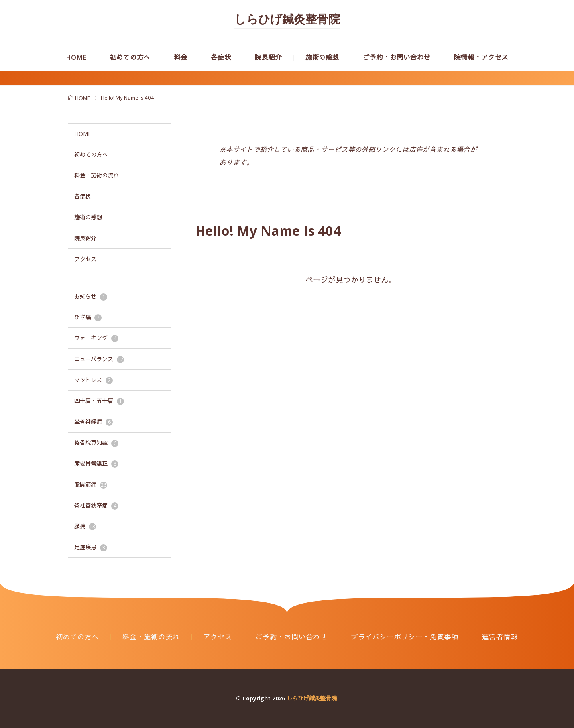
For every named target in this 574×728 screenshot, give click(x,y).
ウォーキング (96, 338)
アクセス (85, 259)
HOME (76, 57)
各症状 (221, 57)
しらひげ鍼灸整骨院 (287, 20)
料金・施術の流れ (96, 175)
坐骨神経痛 (93, 422)
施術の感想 (322, 57)
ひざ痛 (88, 317)
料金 (181, 57)
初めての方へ (130, 57)
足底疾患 (91, 547)
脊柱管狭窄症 (96, 506)
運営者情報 (500, 637)
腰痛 (85, 526)
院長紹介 (268, 57)
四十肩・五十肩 (99, 401)
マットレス (93, 380)
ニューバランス (99, 359)
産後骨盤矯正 (96, 464)
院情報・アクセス (481, 57)
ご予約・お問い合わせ (397, 57)
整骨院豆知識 (96, 443)
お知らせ (91, 297)
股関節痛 (91, 485)
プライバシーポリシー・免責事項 (405, 637)
